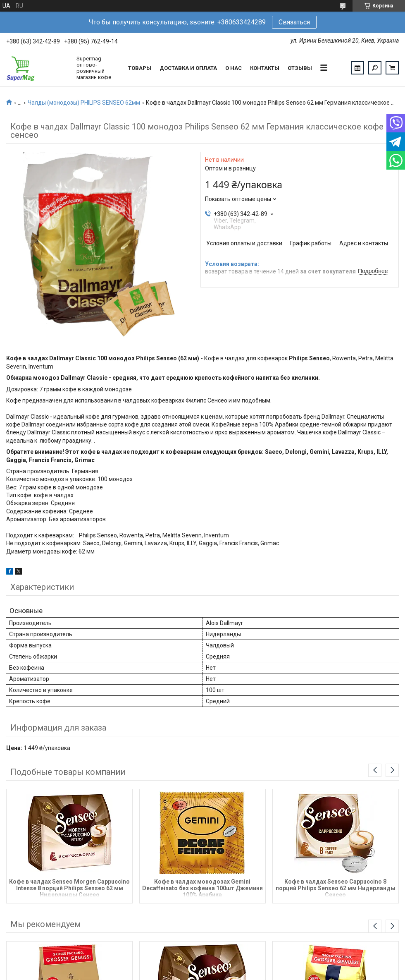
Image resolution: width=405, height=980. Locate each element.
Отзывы (300, 68)
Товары (140, 68)
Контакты (265, 68)
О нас (233, 68)
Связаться (294, 22)
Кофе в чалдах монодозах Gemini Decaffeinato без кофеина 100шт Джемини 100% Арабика (202, 888)
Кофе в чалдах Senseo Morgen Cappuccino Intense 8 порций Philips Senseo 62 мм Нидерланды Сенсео (69, 888)
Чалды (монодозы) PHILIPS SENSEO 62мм (84, 103)
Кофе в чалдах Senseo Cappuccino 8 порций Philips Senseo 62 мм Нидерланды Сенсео (336, 888)
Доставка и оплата (188, 68)
